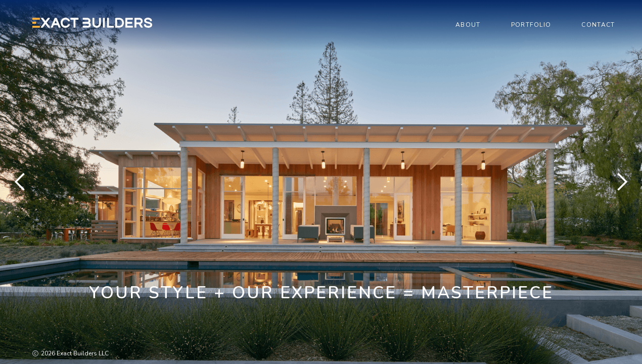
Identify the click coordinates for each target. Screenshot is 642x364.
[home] (93, 23)
